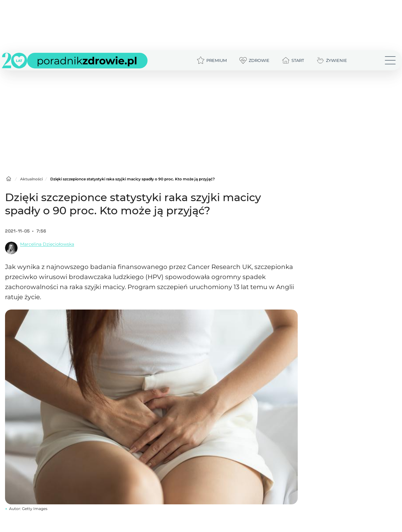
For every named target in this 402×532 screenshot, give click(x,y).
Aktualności (31, 179)
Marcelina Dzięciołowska (47, 244)
